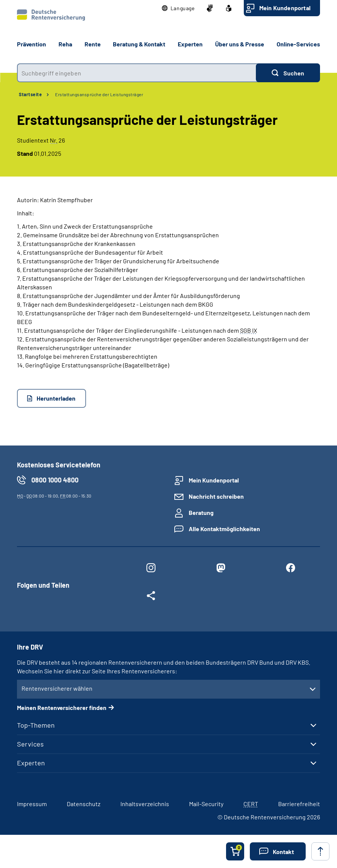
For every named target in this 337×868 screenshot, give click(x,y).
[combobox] (136, 73)
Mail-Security (206, 804)
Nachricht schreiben (216, 496)
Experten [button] (190, 44)
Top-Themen (36, 725)
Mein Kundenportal (285, 8)
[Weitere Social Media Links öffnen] (151, 597)
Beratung (201, 512)
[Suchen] (288, 73)
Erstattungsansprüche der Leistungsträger (99, 94)
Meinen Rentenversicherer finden (62, 707)
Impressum (32, 804)
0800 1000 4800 (55, 480)
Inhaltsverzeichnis (145, 804)
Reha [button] (65, 44)
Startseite (30, 94)
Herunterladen (56, 398)
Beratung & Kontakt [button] (139, 44)
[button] (178, 8)
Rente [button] (93, 44)
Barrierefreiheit (299, 804)
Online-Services (298, 44)
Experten (31, 763)
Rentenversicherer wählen (57, 688)
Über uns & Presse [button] (240, 44)
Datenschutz (84, 804)
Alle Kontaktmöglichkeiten (224, 529)
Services (30, 744)
